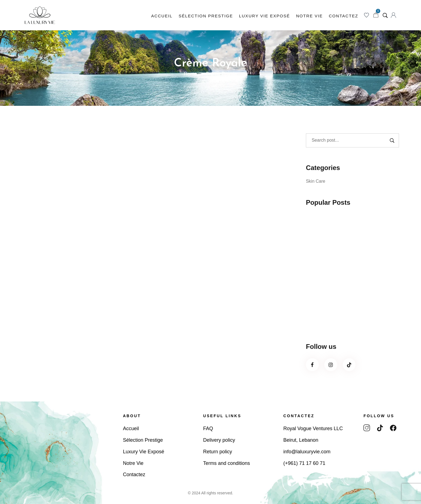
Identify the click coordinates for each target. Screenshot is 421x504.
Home (191, 74)
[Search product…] (385, 15)
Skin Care (316, 181)
